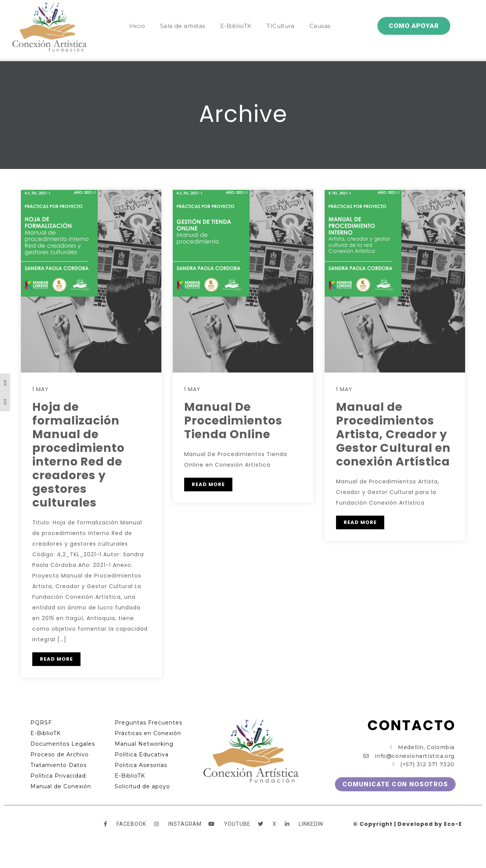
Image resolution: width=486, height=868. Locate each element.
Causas (320, 13)
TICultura (280, 13)
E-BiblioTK (236, 13)
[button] (414, 13)
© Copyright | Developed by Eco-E (408, 824)
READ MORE (56, 659)
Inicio (137, 13)
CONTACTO (412, 725)
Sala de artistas (183, 13)
